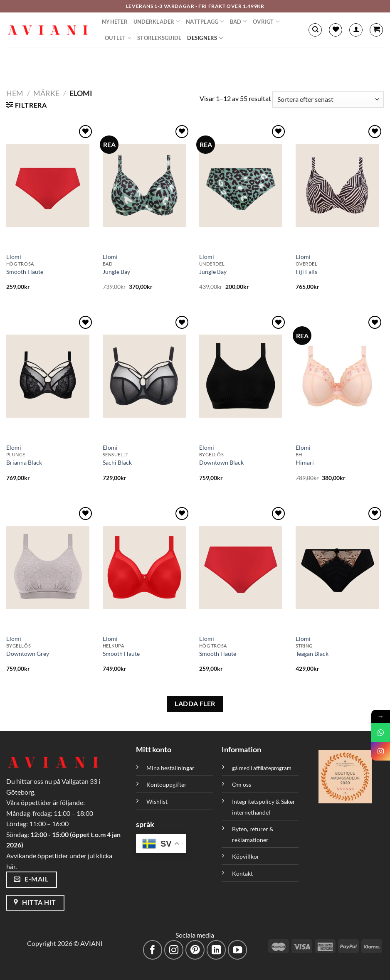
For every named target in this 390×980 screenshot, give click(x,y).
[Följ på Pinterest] (195, 950)
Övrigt (266, 21)
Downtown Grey (28, 654)
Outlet (118, 38)
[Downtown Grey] (50, 567)
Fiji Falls (306, 272)
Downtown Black (221, 462)
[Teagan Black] (340, 567)
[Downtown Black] (243, 376)
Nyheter (115, 22)
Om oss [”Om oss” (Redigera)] (242, 784)
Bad (238, 21)
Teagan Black (312, 654)
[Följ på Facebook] (153, 950)
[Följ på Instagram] (174, 950)
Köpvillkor (246, 856)
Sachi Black (117, 462)
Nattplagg (205, 21)
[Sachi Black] (147, 376)
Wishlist (157, 801)
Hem (15, 93)
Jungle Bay (116, 272)
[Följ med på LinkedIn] (216, 950)
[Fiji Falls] (340, 185)
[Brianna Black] (50, 376)
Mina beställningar (171, 768)
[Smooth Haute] (50, 185)
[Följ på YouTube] (238, 950)
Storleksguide (159, 38)
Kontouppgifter (167, 784)
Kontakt (242, 873)
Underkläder (157, 21)
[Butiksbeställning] (328, 100)
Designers (205, 38)
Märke (46, 93)
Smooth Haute (25, 272)
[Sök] (315, 30)
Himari (305, 462)
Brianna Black (24, 462)
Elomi (14, 257)
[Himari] (340, 376)
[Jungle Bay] (147, 185)
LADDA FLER (195, 704)
